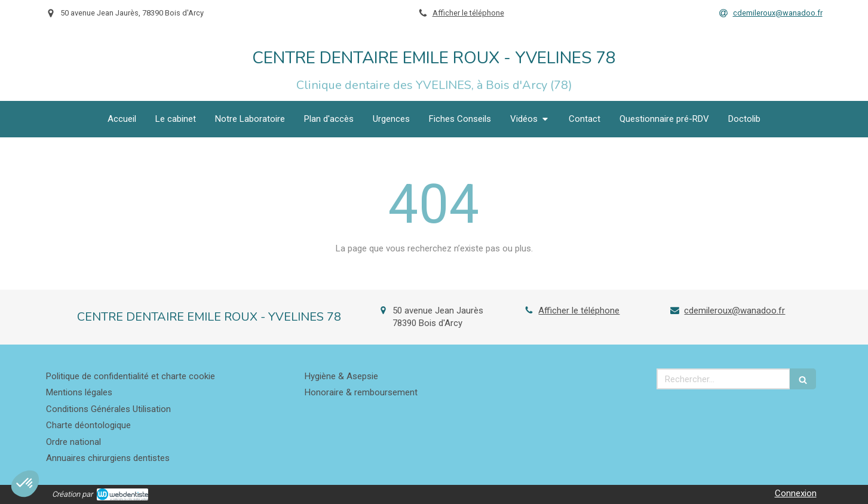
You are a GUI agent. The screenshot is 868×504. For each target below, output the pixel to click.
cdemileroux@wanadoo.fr (734, 311)
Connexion (796, 493)
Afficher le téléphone (468, 13)
